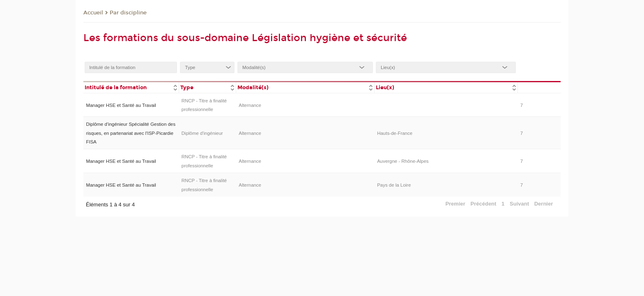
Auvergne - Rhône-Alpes (403, 161)
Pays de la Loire (394, 185)
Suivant (519, 204)
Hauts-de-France (395, 133)
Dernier (544, 204)
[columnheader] (131, 87)
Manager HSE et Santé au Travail (121, 105)
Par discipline (128, 13)
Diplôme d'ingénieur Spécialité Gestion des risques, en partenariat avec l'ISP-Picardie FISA (131, 133)
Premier (455, 204)
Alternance (250, 105)
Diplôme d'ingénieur (202, 133)
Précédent (484, 204)
